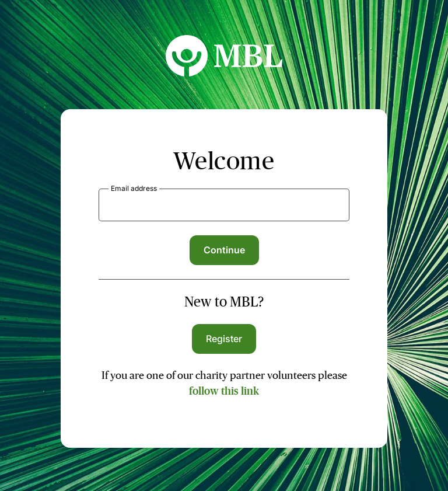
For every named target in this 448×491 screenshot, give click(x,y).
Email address (134, 188)
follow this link (224, 391)
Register (224, 339)
